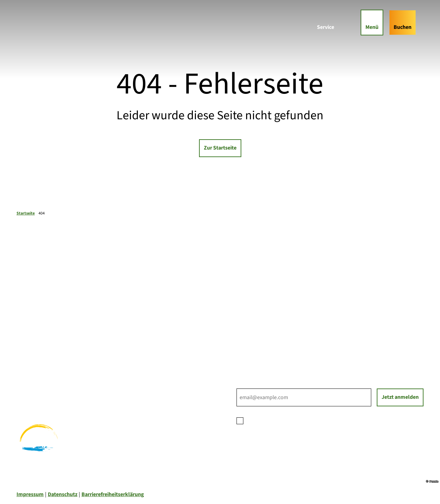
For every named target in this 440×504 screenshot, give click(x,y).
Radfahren (29, 390)
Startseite (26, 213)
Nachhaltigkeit (254, 336)
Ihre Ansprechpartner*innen (270, 311)
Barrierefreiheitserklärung (113, 494)
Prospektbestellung (260, 320)
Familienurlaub (35, 373)
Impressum (30, 494)
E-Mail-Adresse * (255, 384)
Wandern (27, 382)
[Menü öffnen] (368, 26)
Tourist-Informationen (263, 344)
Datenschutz (63, 494)
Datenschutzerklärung (301, 420)
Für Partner (250, 328)
